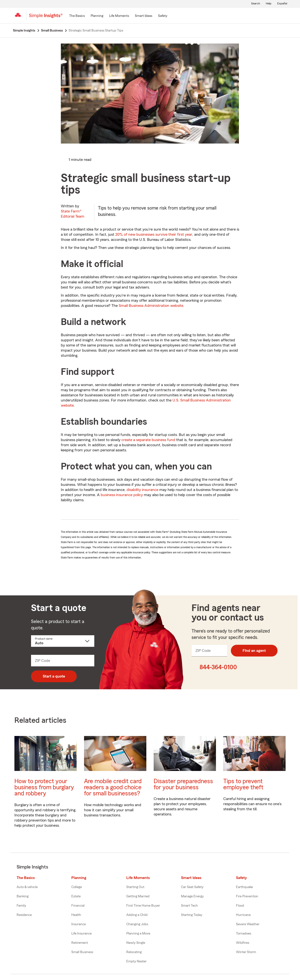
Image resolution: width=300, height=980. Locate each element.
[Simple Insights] (46, 18)
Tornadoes (244, 934)
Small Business (82, 952)
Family (21, 906)
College (77, 887)
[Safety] (163, 16)
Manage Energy (192, 896)
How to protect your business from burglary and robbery (44, 787)
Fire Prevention (247, 896)
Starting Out (135, 887)
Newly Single (136, 943)
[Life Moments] (119, 16)
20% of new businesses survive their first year (154, 234)
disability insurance (142, 490)
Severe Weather (248, 924)
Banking (23, 896)
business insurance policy (122, 495)
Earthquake (244, 887)
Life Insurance (81, 934)
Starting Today (192, 915)
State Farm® (73, 214)
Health (76, 915)
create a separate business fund (148, 440)
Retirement (80, 943)
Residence (24, 915)
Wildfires (243, 943)
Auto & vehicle (27, 887)
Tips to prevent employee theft (243, 784)
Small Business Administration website (151, 306)
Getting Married (138, 896)
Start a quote (54, 676)
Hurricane (243, 915)
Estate (76, 896)
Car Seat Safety (192, 887)
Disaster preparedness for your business (183, 784)
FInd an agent (254, 651)
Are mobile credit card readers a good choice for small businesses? (113, 787)
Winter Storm (246, 952)
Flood (240, 906)
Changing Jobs (137, 924)
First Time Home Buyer (143, 906)
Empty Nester (136, 961)
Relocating (134, 952)
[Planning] (97, 16)
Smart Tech (189, 906)
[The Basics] (77, 16)
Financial (78, 906)
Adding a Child (137, 915)
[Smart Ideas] (144, 16)
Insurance (79, 924)
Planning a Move (138, 934)
